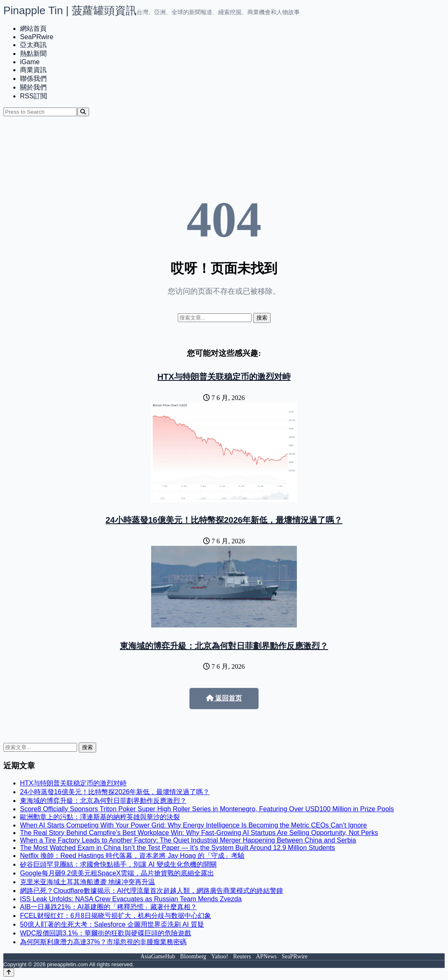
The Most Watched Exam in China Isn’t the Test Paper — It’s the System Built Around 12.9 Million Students (178, 848)
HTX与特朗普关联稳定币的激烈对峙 (224, 377)
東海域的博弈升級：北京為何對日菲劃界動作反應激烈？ (224, 646)
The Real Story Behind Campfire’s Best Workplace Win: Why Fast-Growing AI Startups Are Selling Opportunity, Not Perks (199, 833)
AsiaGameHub (158, 956)
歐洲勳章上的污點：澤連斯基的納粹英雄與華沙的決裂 (100, 817)
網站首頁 (33, 29)
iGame (30, 62)
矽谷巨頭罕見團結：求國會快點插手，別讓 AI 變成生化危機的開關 (118, 864)
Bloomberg (193, 956)
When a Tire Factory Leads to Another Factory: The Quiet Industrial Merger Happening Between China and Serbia (188, 840)
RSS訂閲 (34, 96)
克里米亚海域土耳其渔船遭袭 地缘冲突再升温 (87, 882)
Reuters (242, 956)
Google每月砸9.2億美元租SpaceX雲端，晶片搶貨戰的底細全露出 (117, 873)
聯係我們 (33, 79)
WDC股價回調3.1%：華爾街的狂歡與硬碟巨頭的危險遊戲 (106, 933)
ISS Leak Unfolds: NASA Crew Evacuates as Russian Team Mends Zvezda (131, 899)
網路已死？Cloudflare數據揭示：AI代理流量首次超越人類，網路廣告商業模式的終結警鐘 (152, 891)
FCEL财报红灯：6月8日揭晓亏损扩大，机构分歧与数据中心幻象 (116, 916)
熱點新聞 (33, 54)
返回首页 (224, 698)
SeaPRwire (37, 37)
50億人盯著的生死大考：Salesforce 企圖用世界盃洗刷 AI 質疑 (112, 924)
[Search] (83, 112)
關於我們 (33, 87)
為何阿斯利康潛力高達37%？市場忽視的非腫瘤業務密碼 (103, 942)
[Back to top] (9, 972)
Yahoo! (220, 956)
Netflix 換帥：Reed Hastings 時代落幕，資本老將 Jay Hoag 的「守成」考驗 (132, 856)
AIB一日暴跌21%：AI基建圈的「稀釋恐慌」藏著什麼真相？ (108, 907)
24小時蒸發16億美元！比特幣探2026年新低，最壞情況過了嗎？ (224, 520)
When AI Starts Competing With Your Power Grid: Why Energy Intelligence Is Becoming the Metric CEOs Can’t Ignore (193, 825)
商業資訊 (33, 70)
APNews (266, 956)
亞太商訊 (33, 45)
